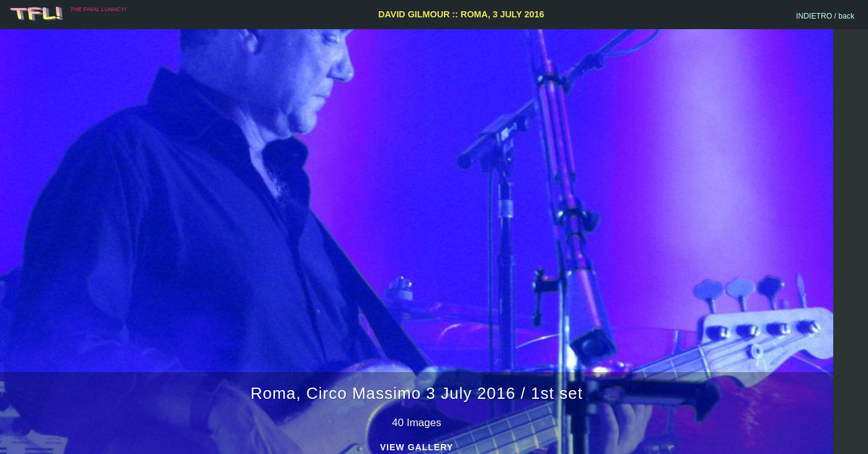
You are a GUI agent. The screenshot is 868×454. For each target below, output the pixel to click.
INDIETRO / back (825, 16)
